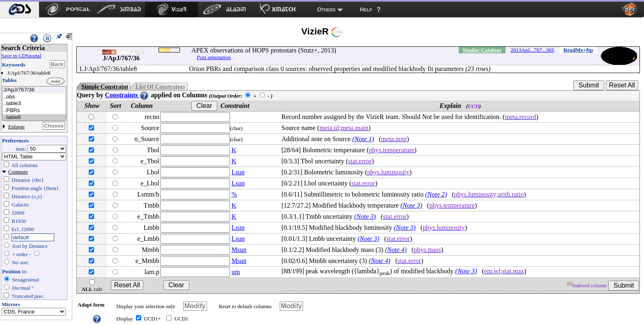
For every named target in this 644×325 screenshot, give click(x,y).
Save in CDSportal (21, 56)
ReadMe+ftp (578, 50)
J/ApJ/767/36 (34, 90)
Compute (18, 172)
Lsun (238, 172)
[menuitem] (20, 9)
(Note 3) (411, 205)
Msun (239, 250)
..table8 (34, 118)
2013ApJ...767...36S (532, 50)
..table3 (34, 104)
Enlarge (16, 127)
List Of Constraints (160, 87)
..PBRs (34, 111)
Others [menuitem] (326, 9)
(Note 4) (396, 250)
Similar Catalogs (482, 50)
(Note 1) (363, 139)
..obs (34, 97)
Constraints (127, 95)
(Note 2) (436, 194)
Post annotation (214, 57)
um (236, 272)
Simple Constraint (105, 87)
